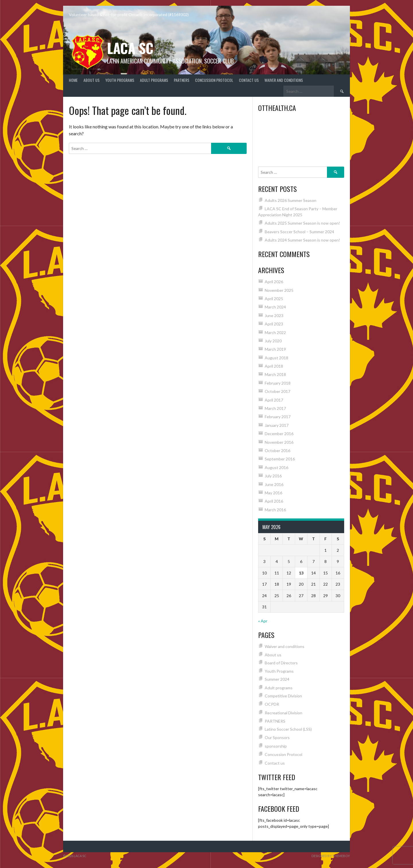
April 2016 (274, 501)
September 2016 (280, 459)
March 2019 (275, 349)
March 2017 (275, 408)
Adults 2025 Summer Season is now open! (302, 223)
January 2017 (277, 425)
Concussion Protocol (214, 80)
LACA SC (130, 48)
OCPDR (272, 704)
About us (91, 80)
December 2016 (279, 434)
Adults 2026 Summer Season (291, 200)
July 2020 (273, 341)
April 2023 (274, 324)
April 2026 (274, 282)
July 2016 (273, 476)
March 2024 (275, 307)
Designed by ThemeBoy (331, 856)
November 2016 (279, 442)
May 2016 (273, 493)
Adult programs (154, 80)
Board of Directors (281, 663)
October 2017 (277, 391)
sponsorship (276, 746)
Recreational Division (284, 713)
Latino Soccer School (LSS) (288, 729)
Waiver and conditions (284, 80)
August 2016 (276, 467)
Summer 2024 (277, 679)
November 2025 (279, 290)
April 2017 (274, 400)
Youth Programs (120, 80)
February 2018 (278, 383)
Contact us (249, 80)
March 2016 (275, 510)
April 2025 (274, 299)
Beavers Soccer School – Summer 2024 (299, 232)
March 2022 (275, 332)
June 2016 (274, 484)
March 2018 (275, 374)
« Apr (263, 621)
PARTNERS (182, 80)
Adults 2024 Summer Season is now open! (302, 240)
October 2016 (277, 451)
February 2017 (278, 417)
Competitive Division (283, 696)
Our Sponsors (277, 737)
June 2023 (274, 316)
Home (73, 80)
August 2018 (276, 358)
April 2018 (274, 366)
